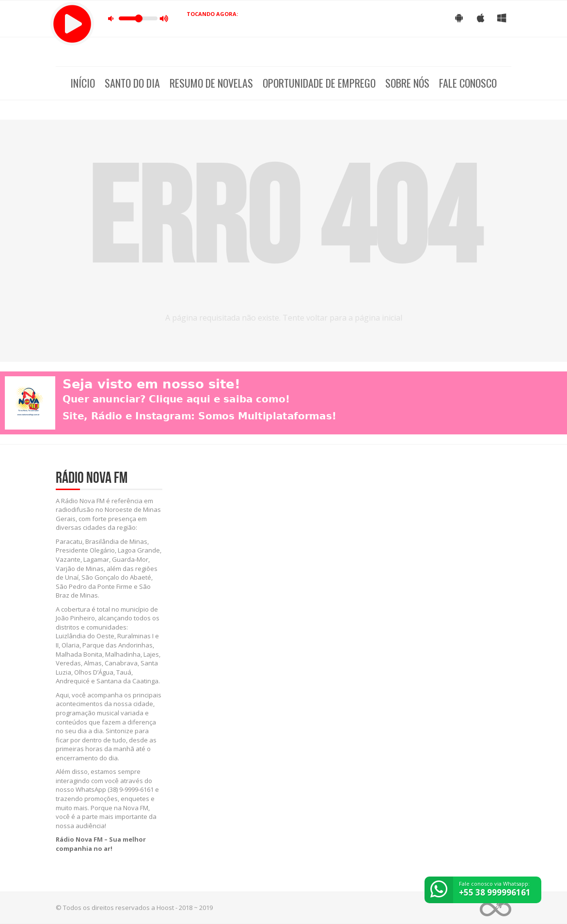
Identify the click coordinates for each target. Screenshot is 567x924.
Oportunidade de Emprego (319, 83)
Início (83, 83)
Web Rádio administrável (496, 908)
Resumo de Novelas (211, 83)
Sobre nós (407, 83)
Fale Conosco (468, 83)
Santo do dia (132, 83)
